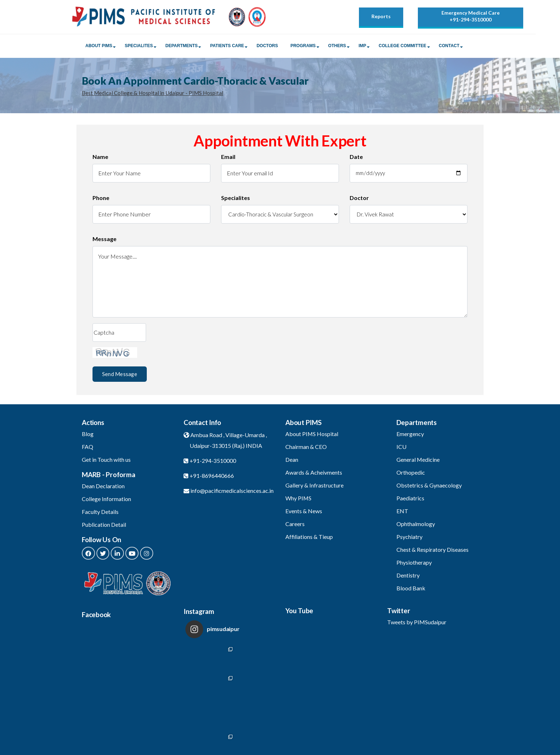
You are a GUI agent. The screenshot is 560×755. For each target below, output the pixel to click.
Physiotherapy (414, 564)
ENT (402, 512)
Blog (88, 435)
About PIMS (99, 47)
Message (104, 240)
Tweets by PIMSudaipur (417, 623)
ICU (401, 448)
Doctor (359, 199)
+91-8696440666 (212, 477)
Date (356, 158)
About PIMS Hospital (312, 435)
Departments (181, 47)
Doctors (267, 47)
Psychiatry (409, 538)
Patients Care (227, 47)
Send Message (119, 375)
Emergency (410, 435)
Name (100, 158)
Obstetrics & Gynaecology (429, 487)
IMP (362, 47)
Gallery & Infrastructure (314, 487)
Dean (292, 461)
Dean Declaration (103, 487)
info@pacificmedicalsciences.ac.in (232, 492)
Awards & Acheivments (314, 474)
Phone (101, 199)
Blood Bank (411, 589)
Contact (449, 47)
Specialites (139, 47)
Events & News (304, 512)
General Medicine (418, 461)
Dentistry (408, 577)
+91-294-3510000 (471, 19)
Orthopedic (411, 474)
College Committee (402, 47)
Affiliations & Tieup (309, 538)
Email (228, 158)
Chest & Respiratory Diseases (432, 551)
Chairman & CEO (306, 448)
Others (337, 47)
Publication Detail (104, 526)
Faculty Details (100, 513)
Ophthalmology (416, 525)
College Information (106, 500)
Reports (381, 16)
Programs (303, 47)
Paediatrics (410, 499)
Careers (295, 525)
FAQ (87, 448)
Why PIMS (299, 499)
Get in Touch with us (106, 461)
